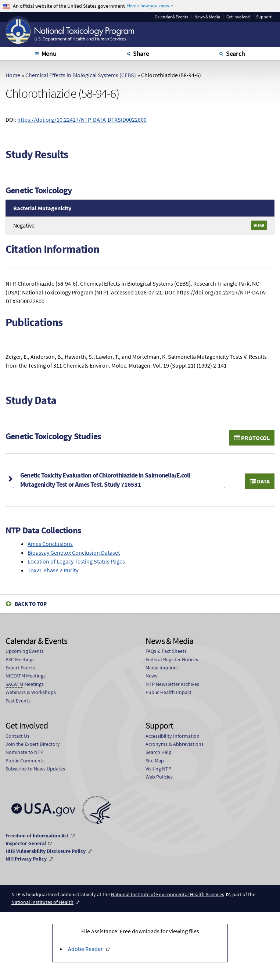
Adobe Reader (86, 949)
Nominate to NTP (24, 752)
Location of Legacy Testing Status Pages (76, 561)
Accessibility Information (173, 736)
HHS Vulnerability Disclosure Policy (46, 851)
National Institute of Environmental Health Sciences (168, 894)
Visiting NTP (158, 769)
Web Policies (159, 777)
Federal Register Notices (172, 659)
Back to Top (31, 604)
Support (264, 17)
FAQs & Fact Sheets (166, 651)
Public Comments (25, 761)
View (259, 225)
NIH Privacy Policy (26, 859)
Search (236, 53)
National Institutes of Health (42, 902)
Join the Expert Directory (33, 744)
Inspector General (26, 843)
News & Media (207, 17)
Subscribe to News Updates (35, 769)
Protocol (252, 438)
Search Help (159, 752)
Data (260, 481)
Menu (49, 53)
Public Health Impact (168, 692)
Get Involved (238, 17)
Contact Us (17, 736)
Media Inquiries (162, 668)
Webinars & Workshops (31, 692)
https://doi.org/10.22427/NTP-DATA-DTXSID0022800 (82, 119)
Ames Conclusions (50, 544)
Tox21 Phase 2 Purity (53, 570)
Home (13, 75)
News (151, 676)
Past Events (18, 701)
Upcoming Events (25, 651)
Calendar (171, 17)
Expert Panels (20, 668)
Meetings (20, 660)
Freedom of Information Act (37, 836)
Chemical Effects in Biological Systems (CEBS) (81, 75)
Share (141, 53)
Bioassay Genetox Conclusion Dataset (74, 552)
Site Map (155, 761)
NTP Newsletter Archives (172, 684)
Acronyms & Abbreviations (175, 744)
